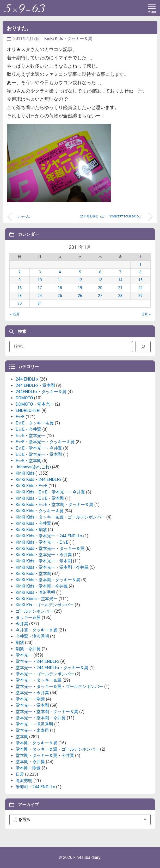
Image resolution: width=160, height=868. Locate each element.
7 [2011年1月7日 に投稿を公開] (120, 272)
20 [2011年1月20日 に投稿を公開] (100, 288)
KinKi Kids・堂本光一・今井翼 (44, 555)
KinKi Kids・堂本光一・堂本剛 (44, 561)
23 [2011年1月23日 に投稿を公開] (20, 296)
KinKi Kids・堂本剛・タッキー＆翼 (48, 580)
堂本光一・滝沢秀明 (34, 724)
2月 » (146, 314)
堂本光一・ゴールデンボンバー (45, 674)
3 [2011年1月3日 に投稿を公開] (40, 272)
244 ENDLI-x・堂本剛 (35, 385)
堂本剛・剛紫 (28, 768)
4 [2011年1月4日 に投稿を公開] (60, 272)
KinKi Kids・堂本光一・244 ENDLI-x (49, 536)
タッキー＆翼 (28, 617)
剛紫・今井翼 (28, 649)
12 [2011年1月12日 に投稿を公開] (80, 280)
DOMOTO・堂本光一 (35, 404)
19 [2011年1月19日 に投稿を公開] (80, 288)
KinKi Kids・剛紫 (31, 530)
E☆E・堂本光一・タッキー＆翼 (45, 442)
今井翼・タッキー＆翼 (36, 630)
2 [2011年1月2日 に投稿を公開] (20, 272)
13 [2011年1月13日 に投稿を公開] (100, 280)
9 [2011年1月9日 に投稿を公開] (20, 280)
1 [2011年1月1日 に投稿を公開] (140, 265)
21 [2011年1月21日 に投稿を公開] (120, 288)
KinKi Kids (25, 473)
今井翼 (22, 624)
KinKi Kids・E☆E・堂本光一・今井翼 (50, 492)
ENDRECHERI (28, 410)
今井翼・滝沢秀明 (32, 636)
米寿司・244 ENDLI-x (35, 787)
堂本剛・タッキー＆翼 (36, 743)
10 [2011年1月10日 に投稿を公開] (40, 280)
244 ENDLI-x (27, 379)
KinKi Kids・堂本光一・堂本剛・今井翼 (52, 567)
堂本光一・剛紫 (30, 699)
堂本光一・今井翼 (32, 693)
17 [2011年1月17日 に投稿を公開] (40, 288)
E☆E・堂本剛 (28, 461)
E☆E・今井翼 (28, 429)
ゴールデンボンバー (34, 611)
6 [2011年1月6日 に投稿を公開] (100, 272)
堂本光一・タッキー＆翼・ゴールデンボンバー (59, 686)
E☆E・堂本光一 (30, 436)
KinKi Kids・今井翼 (33, 523)
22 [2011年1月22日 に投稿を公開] (140, 288)
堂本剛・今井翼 (30, 762)
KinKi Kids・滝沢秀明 (35, 592)
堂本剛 (22, 737)
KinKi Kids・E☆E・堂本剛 (40, 498)
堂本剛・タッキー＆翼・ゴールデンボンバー (57, 749)
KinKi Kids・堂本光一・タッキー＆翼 (50, 548)
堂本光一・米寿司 (32, 730)
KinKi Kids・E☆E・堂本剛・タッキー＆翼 (54, 505)
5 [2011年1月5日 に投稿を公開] (80, 272)
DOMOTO (24, 398)
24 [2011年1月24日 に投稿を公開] (40, 296)
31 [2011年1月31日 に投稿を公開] (40, 304)
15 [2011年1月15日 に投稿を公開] (140, 280)
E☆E (20, 417)
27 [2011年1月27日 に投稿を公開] (100, 296)
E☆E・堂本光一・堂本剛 (39, 454)
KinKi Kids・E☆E (32, 486)
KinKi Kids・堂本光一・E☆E (42, 542)
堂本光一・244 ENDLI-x (37, 661)
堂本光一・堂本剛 (32, 705)
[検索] (143, 347)
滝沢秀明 (24, 781)
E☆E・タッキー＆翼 (35, 423)
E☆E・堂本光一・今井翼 (39, 448)
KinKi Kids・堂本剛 (33, 574)
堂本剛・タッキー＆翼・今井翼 (45, 755)
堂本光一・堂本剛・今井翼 (41, 718)
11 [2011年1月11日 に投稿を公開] (60, 280)
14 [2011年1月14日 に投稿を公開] (120, 280)
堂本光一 (24, 655)
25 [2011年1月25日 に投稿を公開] (60, 296)
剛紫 (20, 643)
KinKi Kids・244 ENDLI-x (38, 479)
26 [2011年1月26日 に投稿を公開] (80, 296)
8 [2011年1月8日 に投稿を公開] (140, 272)
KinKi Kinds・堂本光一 (37, 599)
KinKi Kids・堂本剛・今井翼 (42, 586)
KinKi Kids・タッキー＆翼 (68, 39)
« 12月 (15, 314)
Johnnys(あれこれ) (33, 467)
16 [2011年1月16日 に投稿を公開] (20, 288)
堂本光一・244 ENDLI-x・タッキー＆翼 (52, 668)
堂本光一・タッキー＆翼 (39, 680)
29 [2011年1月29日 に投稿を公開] (140, 296)
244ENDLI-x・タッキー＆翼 (41, 392)
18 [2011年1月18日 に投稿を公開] (60, 288)
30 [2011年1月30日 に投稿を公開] (20, 304)
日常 (20, 774)
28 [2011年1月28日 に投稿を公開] (120, 296)
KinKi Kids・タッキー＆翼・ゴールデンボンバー (60, 517)
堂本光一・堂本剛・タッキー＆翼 (47, 712)
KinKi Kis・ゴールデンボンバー (45, 605)
